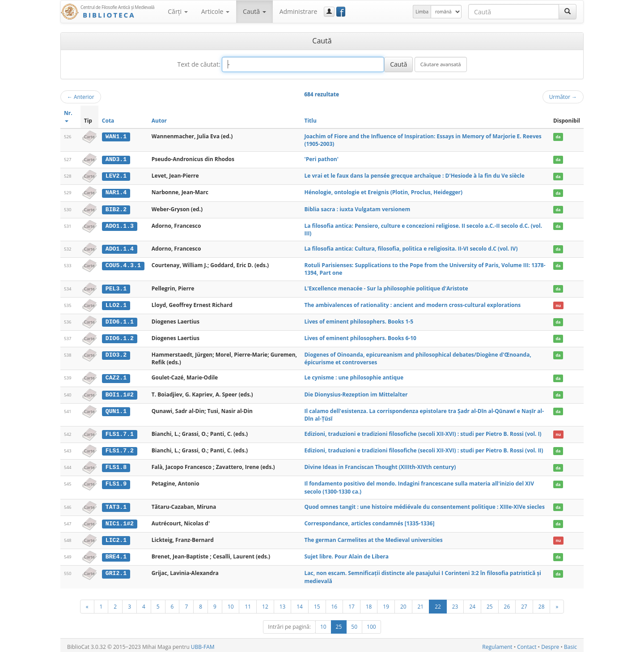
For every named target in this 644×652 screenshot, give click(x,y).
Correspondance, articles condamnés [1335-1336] (369, 521)
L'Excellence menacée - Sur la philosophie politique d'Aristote (386, 288)
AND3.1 (116, 159)
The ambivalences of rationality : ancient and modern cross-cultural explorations (412, 304)
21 (421, 603)
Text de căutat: (199, 64)
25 (490, 603)
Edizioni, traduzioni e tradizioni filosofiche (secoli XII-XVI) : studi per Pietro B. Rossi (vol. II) (424, 449)
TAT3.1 (116, 505)
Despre (550, 644)
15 (317, 603)
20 (403, 603)
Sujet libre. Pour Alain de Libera (346, 554)
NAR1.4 (116, 192)
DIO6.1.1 (120, 320)
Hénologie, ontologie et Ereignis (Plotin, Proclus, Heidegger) (383, 192)
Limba (422, 12)
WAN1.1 (116, 136)
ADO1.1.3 (120, 225)
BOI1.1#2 (120, 393)
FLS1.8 (116, 465)
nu (558, 304)
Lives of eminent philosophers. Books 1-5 (359, 320)
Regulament (497, 644)
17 (352, 603)
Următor (563, 97)
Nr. (68, 116)
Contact (527, 644)
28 (542, 603)
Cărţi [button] (178, 11)
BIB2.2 (116, 209)
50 (354, 624)
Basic (570, 644)
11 (248, 603)
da (558, 137)
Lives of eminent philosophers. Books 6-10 (360, 337)
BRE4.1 (116, 554)
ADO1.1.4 (120, 248)
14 (300, 603)
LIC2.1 (116, 537)
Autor (159, 121)
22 (438, 603)
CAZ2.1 (116, 376)
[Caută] (568, 12)
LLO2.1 (116, 304)
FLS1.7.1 (120, 432)
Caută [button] (254, 11)
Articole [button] (215, 11)
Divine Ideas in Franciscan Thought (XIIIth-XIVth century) (380, 465)
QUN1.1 (116, 409)
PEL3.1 (116, 288)
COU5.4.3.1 (123, 264)
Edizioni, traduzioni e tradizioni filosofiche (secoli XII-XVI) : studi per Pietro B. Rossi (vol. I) (423, 432)
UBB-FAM (203, 644)
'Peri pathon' (321, 159)
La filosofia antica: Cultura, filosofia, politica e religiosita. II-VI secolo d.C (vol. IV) (411, 248)
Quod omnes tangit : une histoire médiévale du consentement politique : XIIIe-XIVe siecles (424, 505)
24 (472, 603)
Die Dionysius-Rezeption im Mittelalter (356, 393)
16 (335, 603)
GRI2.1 (116, 571)
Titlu (310, 121)
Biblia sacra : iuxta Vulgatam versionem (357, 209)
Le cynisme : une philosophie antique (354, 376)
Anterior (81, 97)
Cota (108, 121)
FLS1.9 (116, 482)
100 (371, 624)
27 (524, 603)
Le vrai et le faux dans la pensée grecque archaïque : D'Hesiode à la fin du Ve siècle (414, 176)
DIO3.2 (116, 354)
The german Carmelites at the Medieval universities (373, 537)
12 (265, 603)
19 (386, 603)
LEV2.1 (116, 176)
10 (231, 603)
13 (283, 603)
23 (455, 603)
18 (369, 603)
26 (507, 603)
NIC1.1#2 (120, 521)
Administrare (299, 11)
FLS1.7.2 (120, 449)
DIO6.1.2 (120, 337)
